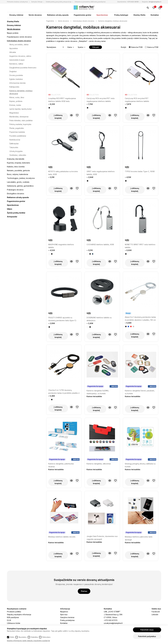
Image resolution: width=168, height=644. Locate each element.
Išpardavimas (102, 15)
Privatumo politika (14, 612)
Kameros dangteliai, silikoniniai (99, 464)
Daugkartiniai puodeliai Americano (23, 68)
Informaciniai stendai (17, 83)
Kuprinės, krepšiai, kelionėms (18, 163)
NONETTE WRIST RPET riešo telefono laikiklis (140, 246)
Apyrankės (14, 48)
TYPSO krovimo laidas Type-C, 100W (140, 171)
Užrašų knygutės (16, 151)
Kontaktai (155, 15)
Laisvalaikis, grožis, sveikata (18, 182)
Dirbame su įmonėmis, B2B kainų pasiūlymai (90, 2)
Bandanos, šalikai (16, 64)
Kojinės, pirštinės (16, 101)
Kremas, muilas (15, 105)
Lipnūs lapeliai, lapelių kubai (20, 109)
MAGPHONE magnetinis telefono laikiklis (61, 246)
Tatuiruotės (14, 147)
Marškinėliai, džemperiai (19, 117)
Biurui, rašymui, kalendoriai (18, 174)
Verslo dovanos (35, 15)
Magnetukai (14, 113)
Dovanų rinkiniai (16, 15)
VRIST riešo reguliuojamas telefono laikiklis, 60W (101, 173)
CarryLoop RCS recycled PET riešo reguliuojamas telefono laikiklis (101, 100)
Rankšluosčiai (15, 140)
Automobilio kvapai (17, 60)
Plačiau (84, 591)
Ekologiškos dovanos (16, 194)
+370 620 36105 (133, 2)
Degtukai (13, 71)
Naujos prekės (13, 33)
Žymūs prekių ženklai (16, 213)
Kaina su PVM (152, 47)
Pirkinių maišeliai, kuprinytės (20, 124)
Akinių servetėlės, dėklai (19, 45)
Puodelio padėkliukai (18, 136)
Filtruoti (96, 47)
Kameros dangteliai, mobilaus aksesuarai (113, 21)
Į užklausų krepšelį (58, 117)
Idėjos (10, 209)
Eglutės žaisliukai (16, 79)
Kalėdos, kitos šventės (16, 167)
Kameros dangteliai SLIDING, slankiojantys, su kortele (98, 392)
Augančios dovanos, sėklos (20, 56)
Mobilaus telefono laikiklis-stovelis (62, 537)
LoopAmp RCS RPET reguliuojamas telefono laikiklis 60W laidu (62, 100)
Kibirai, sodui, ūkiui (17, 97)
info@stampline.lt (155, 2)
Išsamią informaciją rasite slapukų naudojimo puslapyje (28, 641)
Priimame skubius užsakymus (17, 2)
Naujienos (64, 612)
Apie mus (64, 614)
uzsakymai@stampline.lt (113, 623)
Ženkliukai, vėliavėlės (18, 155)
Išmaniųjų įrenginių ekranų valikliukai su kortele (140, 465)
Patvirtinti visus (147, 630)
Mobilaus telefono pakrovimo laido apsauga (139, 538)
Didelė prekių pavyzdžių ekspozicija (59, 2)
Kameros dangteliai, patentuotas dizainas (61, 465)
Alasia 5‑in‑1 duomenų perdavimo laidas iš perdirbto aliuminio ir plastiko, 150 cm (140, 319)
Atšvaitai (13, 52)
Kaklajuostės (14, 87)
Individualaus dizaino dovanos (19, 41)
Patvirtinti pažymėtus (147, 636)
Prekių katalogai (121, 15)
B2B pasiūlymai (13, 617)
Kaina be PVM (136, 47)
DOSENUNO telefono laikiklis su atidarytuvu (99, 319)
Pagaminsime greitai (82, 15)
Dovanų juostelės (16, 75)
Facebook (156, 612)
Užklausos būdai (14, 623)
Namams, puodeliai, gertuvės (18, 170)
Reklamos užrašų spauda (58, 15)
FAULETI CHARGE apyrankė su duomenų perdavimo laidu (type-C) (62, 319)
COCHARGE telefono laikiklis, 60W (100, 244)
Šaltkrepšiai (14, 144)
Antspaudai (12, 217)
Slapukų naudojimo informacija (19, 614)
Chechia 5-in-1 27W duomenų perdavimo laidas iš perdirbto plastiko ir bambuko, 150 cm (64, 392)
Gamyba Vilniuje (37, 2)
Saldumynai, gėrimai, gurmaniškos (20, 186)
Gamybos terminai (67, 617)
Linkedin (155, 614)
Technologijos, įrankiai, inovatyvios (21, 178)
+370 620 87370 (111, 620)
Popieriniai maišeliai (17, 132)
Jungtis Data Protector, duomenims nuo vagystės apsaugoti (102, 538)
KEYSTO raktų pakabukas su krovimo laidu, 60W (63, 173)
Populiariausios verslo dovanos (19, 37)
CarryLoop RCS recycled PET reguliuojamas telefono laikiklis (137, 100)
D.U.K (9, 620)
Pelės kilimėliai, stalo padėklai (21, 120)
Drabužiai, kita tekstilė (16, 159)
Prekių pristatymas (67, 620)
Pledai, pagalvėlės (17, 128)
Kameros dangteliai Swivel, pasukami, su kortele (140, 392)
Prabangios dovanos (15, 190)
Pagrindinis (50, 21)
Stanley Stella (139, 15)
